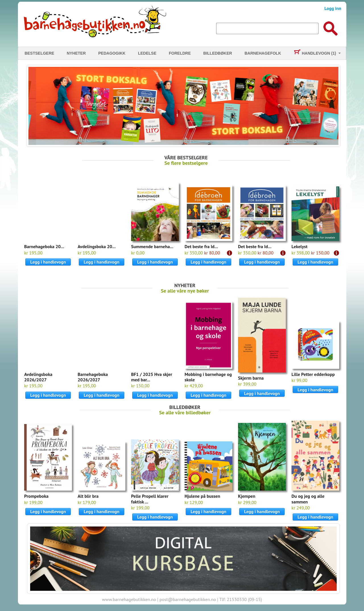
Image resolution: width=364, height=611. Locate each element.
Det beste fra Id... (201, 246)
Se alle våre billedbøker (185, 413)
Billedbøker (218, 53)
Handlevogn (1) (315, 53)
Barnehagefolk (263, 53)
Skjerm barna (251, 378)
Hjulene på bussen (202, 496)
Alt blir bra (88, 496)
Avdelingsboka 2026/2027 (38, 377)
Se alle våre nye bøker (185, 291)
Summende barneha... (152, 246)
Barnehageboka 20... (44, 246)
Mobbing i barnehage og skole (208, 377)
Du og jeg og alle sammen (308, 499)
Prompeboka (36, 496)
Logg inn (333, 8)
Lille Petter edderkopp (313, 374)
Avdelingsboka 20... (97, 246)
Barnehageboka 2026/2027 (93, 377)
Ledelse (147, 53)
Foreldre (180, 53)
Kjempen (247, 496)
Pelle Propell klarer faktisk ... (150, 499)
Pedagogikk (112, 53)
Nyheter (76, 53)
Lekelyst (299, 246)
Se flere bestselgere (186, 163)
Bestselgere (39, 53)
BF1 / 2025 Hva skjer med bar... (152, 377)
